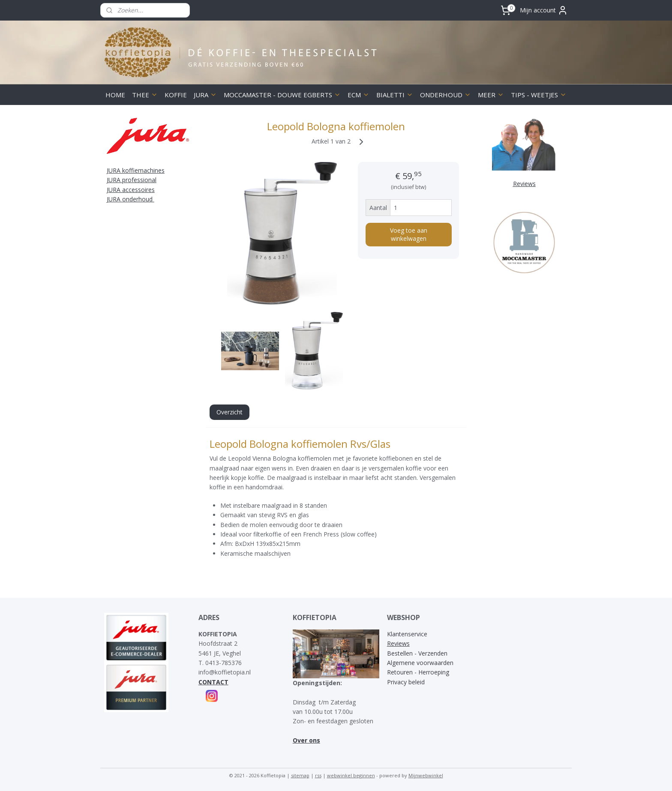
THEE (145, 95)
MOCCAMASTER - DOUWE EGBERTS (282, 95)
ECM (358, 95)
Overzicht (229, 412)
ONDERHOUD (445, 95)
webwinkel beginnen (351, 775)
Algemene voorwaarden (420, 663)
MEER (491, 95)
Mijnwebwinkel (426, 775)
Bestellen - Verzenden (417, 653)
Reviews (398, 643)
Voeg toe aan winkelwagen (408, 234)
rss (318, 775)
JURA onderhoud (130, 199)
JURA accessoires (131, 190)
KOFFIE (176, 95)
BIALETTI (395, 95)
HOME (115, 95)
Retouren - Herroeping (418, 672)
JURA (205, 95)
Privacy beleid (406, 682)
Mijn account (544, 10)
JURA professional (132, 180)
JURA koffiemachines (136, 170)
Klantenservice (407, 634)
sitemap (300, 775)
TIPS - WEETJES (539, 95)
